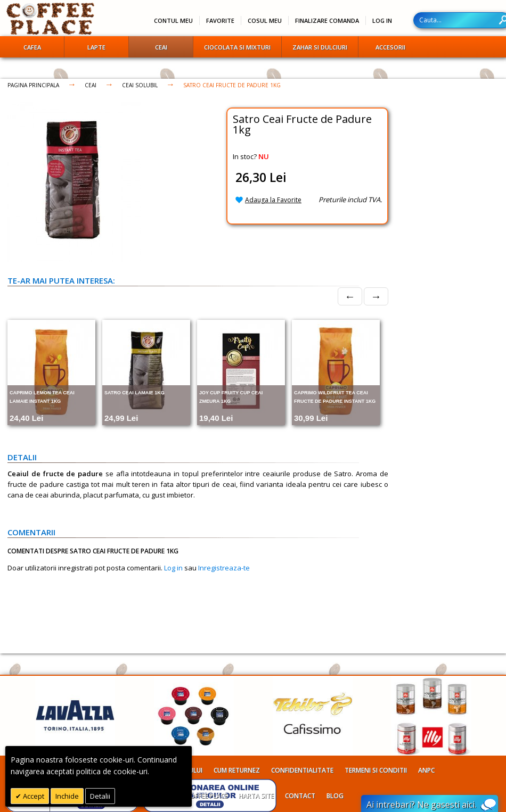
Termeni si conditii (376, 770)
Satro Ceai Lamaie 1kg (134, 393)
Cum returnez (237, 770)
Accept (33, 796)
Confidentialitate (302, 770)
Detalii (100, 796)
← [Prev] (350, 296)
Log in (173, 568)
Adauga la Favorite (273, 200)
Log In (382, 20)
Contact (300, 796)
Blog (335, 796)
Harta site (256, 796)
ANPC (426, 770)
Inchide (67, 796)
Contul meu (173, 20)
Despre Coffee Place (195, 796)
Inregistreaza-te (224, 568)
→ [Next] (376, 296)
